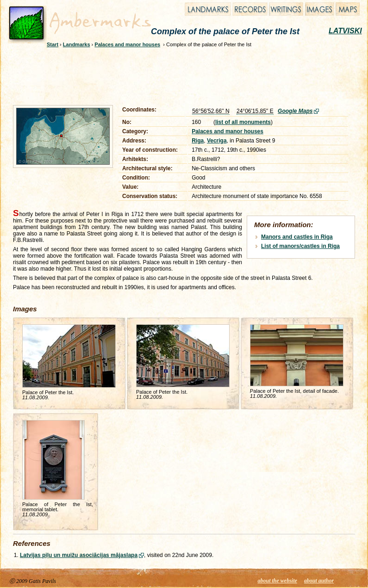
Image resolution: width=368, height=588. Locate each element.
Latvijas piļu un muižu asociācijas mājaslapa (79, 555)
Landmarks (77, 44)
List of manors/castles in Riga (300, 246)
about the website (278, 581)
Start (53, 44)
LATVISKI (345, 31)
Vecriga (217, 141)
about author (319, 581)
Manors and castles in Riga (297, 237)
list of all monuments (243, 122)
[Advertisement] (178, 75)
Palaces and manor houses (127, 44)
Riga (198, 141)
